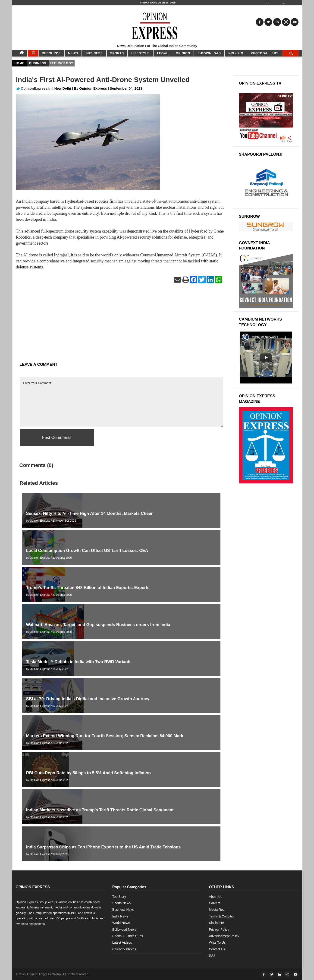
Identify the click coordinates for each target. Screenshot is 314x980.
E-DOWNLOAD (209, 53)
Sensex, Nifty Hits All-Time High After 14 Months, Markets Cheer (89, 514)
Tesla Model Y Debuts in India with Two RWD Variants (79, 662)
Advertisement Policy (224, 936)
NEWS (73, 53)
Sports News (121, 903)
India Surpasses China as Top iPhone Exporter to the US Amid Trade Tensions (104, 847)
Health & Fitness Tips (128, 936)
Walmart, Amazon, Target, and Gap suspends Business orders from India (98, 625)
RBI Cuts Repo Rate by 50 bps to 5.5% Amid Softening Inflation (88, 773)
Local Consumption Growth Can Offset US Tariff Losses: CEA (87, 551)
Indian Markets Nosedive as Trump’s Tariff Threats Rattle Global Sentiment (100, 810)
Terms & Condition (222, 916)
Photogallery (265, 53)
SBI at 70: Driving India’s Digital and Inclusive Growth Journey (88, 699)
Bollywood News (124, 930)
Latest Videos (122, 942)
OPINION (183, 53)
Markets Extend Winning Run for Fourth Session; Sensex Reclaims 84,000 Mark (105, 736)
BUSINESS (94, 53)
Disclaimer (216, 923)
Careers (215, 903)
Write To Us (217, 942)
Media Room (218, 910)
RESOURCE (51, 53)
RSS (212, 956)
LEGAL (163, 53)
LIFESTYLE (140, 53)
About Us (216, 897)
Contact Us (217, 949)
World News (121, 923)
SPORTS (117, 53)
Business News (123, 910)
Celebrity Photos (124, 949)
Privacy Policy (219, 930)
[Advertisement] (121, 322)
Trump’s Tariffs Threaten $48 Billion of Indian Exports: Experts (88, 588)
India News (120, 916)
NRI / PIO (236, 53)
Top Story (119, 897)
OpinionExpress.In (34, 88)
